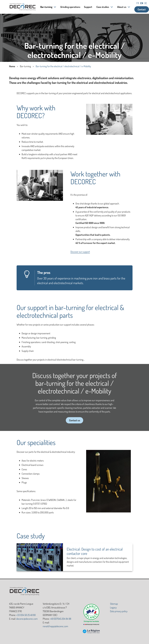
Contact (142, 9)
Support (88, 7)
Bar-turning (46, 7)
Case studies (103, 7)
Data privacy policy (119, 611)
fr (138, 3)
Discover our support (80, 252)
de (146, 3)
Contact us (75, 420)
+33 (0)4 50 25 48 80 (26, 615)
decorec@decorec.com (27, 619)
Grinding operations (70, 7)
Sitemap (114, 604)
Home (12, 66)
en (142, 3)
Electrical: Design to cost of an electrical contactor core (95, 551)
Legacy (113, 607)
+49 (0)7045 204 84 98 (60, 619)
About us (122, 7)
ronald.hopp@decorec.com (55, 626)
